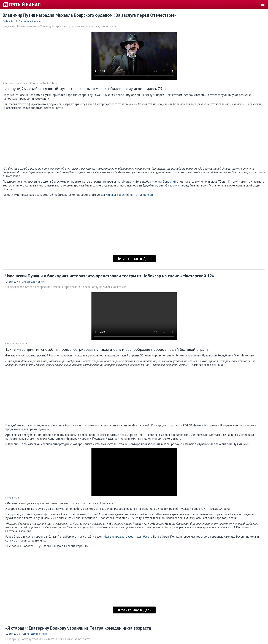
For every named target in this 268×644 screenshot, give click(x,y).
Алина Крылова (33, 21)
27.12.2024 (9, 21)
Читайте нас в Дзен (134, 259)
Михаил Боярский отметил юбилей (129, 195)
